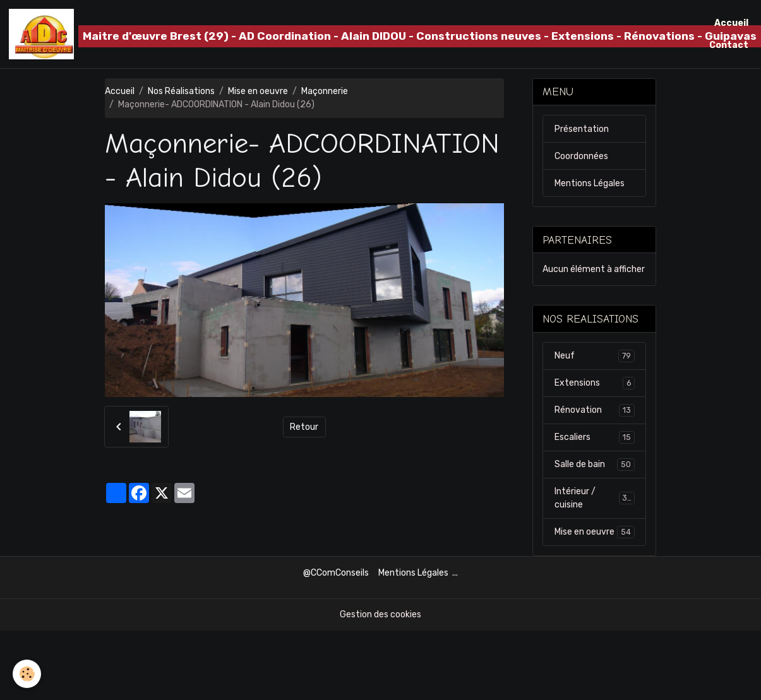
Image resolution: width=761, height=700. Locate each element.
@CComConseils (336, 573)
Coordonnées (581, 156)
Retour (304, 427)
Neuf (595, 356)
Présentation (582, 129)
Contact (729, 45)
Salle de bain (595, 465)
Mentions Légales (590, 183)
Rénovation (595, 410)
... (455, 573)
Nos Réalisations (181, 91)
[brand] (352, 34)
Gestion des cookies (380, 614)
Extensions (595, 383)
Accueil (731, 23)
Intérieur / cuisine (595, 498)
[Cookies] (27, 674)
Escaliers (595, 437)
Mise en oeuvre (258, 91)
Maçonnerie (325, 91)
